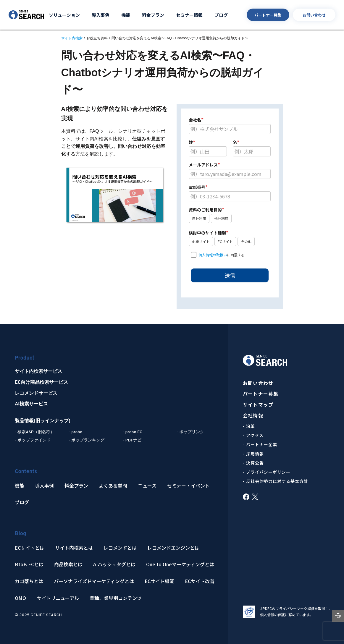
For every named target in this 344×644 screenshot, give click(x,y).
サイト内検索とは (74, 548)
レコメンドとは (120, 548)
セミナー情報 (189, 15)
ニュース (147, 486)
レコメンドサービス (36, 394)
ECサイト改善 (200, 581)
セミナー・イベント (188, 486)
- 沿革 (249, 426)
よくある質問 (113, 486)
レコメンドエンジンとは (173, 548)
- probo (75, 432)
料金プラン (153, 15)
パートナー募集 (268, 15)
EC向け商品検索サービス (41, 383)
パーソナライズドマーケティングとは (94, 581)
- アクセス (253, 435)
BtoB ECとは (29, 564)
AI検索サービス (31, 404)
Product (25, 358)
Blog (20, 534)
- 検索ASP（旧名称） (35, 432)
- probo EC (133, 432)
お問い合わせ (314, 15)
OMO (20, 598)
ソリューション (64, 15)
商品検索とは (68, 564)
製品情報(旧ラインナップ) (43, 421)
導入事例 (101, 15)
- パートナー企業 (260, 444)
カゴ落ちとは (29, 581)
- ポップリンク (190, 432)
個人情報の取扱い (213, 255)
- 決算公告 (253, 463)
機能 (126, 15)
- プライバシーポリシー (267, 472)
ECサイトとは (30, 548)
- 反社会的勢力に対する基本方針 (276, 481)
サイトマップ (258, 405)
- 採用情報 (253, 454)
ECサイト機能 (159, 581)
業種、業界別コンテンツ (116, 598)
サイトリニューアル (58, 598)
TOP (338, 617)
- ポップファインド (33, 440)
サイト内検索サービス (38, 372)
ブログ (221, 15)
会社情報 (253, 416)
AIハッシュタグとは (114, 564)
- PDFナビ (132, 440)
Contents (26, 472)
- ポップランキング (87, 440)
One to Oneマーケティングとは (180, 564)
